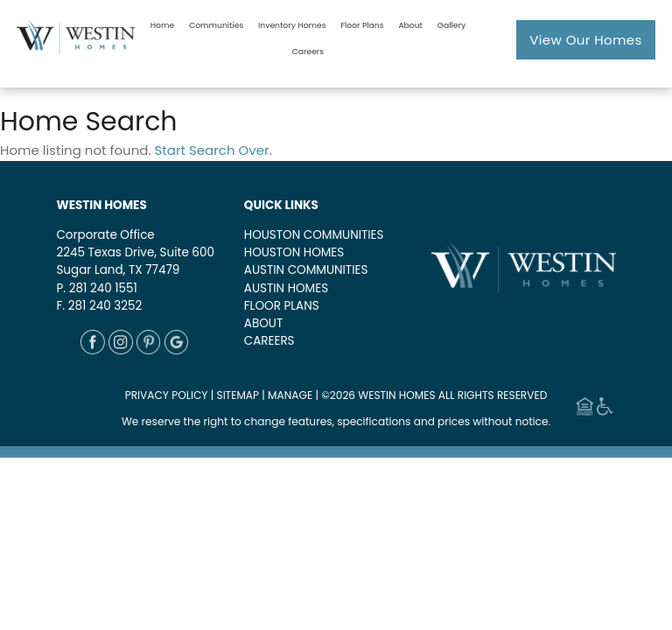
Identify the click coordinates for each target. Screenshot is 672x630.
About (410, 25)
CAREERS (269, 341)
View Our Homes (586, 40)
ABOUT (263, 323)
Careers (308, 51)
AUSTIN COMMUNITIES (306, 270)
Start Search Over (212, 150)
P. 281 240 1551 (96, 288)
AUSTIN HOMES (286, 288)
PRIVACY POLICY (167, 395)
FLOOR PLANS (282, 306)
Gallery (451, 25)
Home (162, 25)
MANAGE (290, 395)
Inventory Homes (292, 25)
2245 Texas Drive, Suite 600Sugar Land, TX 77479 (135, 261)
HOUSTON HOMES (294, 252)
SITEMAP (238, 395)
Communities (216, 25)
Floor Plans (362, 25)
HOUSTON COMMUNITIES (314, 235)
